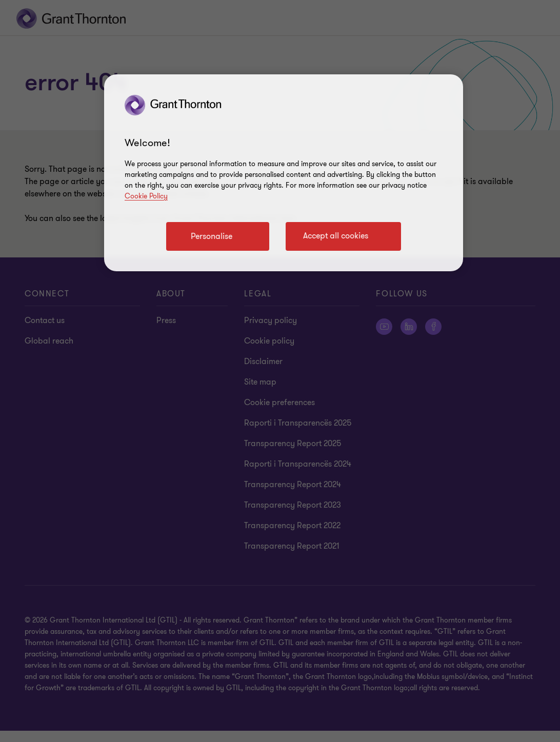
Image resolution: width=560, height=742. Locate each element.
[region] (284, 173)
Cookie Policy (146, 196)
